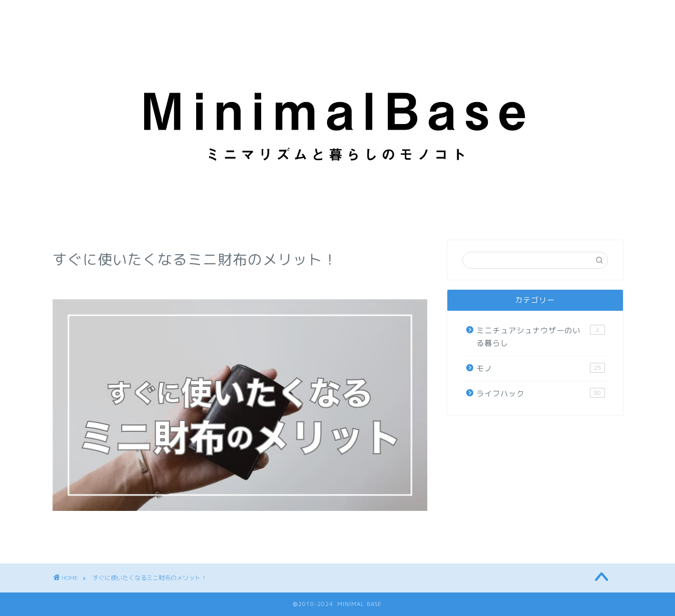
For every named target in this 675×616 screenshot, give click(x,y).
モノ (540, 368)
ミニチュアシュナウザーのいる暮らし (540, 337)
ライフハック (540, 393)
